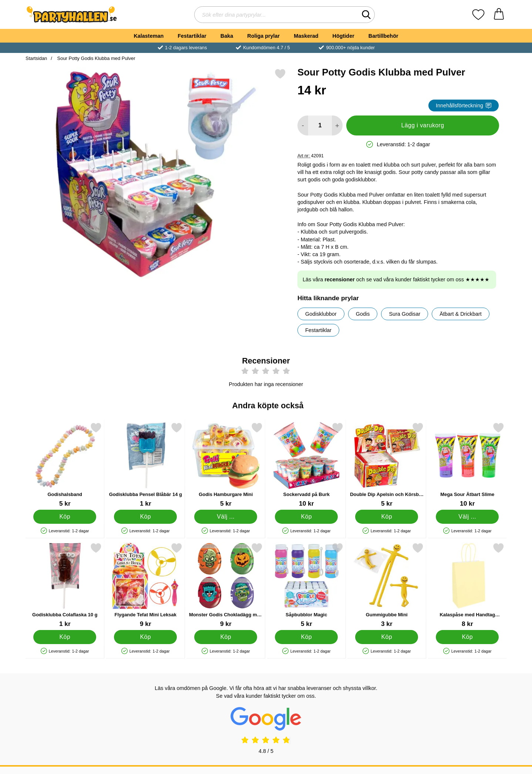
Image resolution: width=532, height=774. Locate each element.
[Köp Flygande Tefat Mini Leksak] (145, 637)
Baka (227, 36)
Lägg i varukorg (422, 125)
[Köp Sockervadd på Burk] (306, 517)
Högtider (344, 36)
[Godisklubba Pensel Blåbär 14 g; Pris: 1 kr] (146, 465)
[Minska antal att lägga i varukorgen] (303, 125)
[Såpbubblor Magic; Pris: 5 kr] (307, 585)
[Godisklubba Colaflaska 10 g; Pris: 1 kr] (65, 585)
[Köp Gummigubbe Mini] (387, 637)
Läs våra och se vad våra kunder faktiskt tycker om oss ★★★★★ (396, 279)
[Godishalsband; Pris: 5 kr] (65, 465)
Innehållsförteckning (464, 105)
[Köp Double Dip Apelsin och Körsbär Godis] (387, 517)
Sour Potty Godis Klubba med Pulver (96, 58)
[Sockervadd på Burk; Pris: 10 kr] (307, 465)
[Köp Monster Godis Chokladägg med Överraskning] (226, 637)
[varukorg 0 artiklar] (499, 15)
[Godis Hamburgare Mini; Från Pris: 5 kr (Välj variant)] (226, 465)
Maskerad (306, 36)
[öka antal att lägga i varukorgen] (337, 125)
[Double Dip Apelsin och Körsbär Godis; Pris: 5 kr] (387, 465)
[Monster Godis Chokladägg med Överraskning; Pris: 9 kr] (226, 585)
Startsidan (36, 58)
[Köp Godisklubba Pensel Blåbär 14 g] (145, 517)
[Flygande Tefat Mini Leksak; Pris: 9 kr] (146, 585)
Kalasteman (149, 36)
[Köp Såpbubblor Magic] (306, 637)
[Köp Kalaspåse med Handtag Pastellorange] (467, 637)
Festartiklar (192, 36)
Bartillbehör (383, 36)
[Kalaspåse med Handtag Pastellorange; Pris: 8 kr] (467, 585)
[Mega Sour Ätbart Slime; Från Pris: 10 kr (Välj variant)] (467, 465)
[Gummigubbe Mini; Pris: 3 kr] (387, 585)
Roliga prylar (263, 36)
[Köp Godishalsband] (65, 517)
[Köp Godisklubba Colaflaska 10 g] (65, 637)
